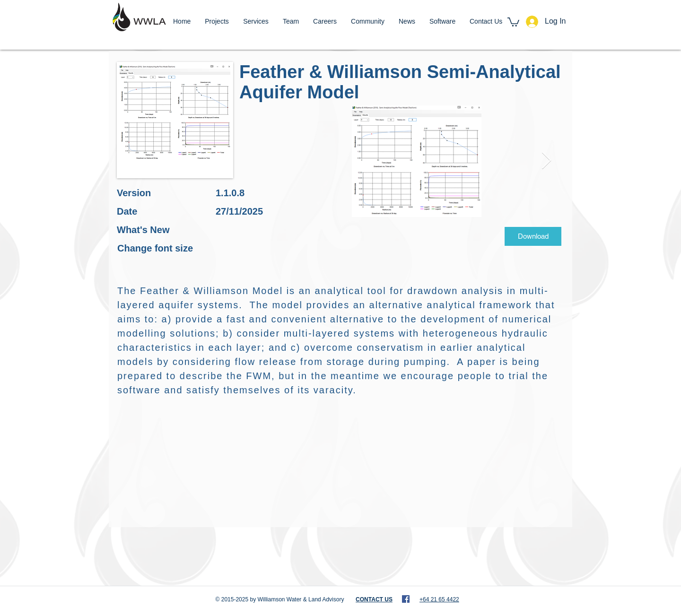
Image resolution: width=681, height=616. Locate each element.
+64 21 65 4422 (439, 599)
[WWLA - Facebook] (406, 599)
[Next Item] (546, 161)
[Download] (533, 236)
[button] (513, 22)
